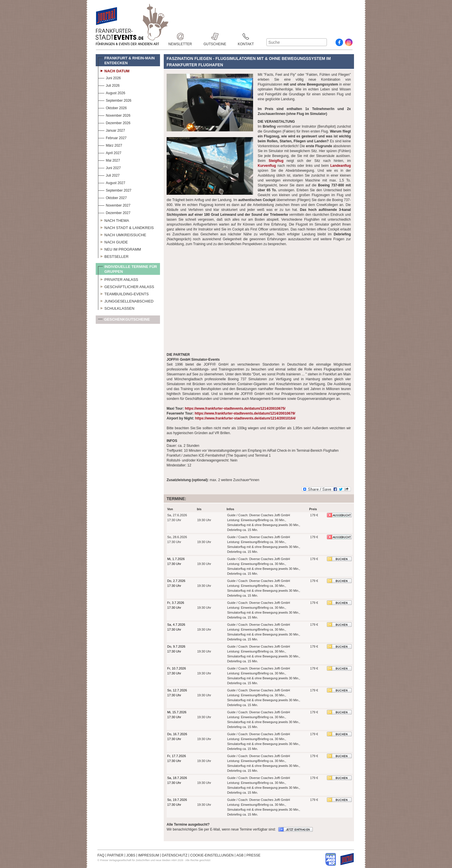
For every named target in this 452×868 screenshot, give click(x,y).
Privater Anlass (118, 279)
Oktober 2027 (112, 197)
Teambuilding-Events (123, 293)
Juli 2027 (109, 175)
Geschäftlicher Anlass (126, 286)
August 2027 (112, 182)
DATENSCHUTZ (175, 855)
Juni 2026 (109, 77)
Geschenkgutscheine (124, 320)
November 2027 (114, 205)
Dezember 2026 (114, 122)
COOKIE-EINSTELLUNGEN (212, 855)
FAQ (101, 855)
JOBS (131, 855)
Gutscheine (215, 36)
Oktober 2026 (112, 107)
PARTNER (115, 855)
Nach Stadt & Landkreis (126, 227)
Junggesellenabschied (126, 300)
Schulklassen (116, 308)
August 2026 (112, 92)
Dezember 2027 (114, 212)
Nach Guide (113, 241)
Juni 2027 (109, 167)
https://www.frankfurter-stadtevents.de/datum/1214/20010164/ (245, 418)
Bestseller (113, 256)
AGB (240, 855)
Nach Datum (114, 70)
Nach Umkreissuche (122, 234)
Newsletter (180, 36)
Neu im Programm (119, 249)
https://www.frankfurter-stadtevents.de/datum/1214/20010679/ (245, 413)
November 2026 (114, 115)
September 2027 (115, 190)
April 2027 (110, 152)
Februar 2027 (112, 137)
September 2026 (115, 100)
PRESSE (254, 855)
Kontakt (246, 36)
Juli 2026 (109, 85)
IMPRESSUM (149, 855)
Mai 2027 (109, 160)
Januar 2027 (112, 130)
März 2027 (110, 145)
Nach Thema (114, 220)
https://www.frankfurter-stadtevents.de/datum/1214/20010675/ (235, 409)
